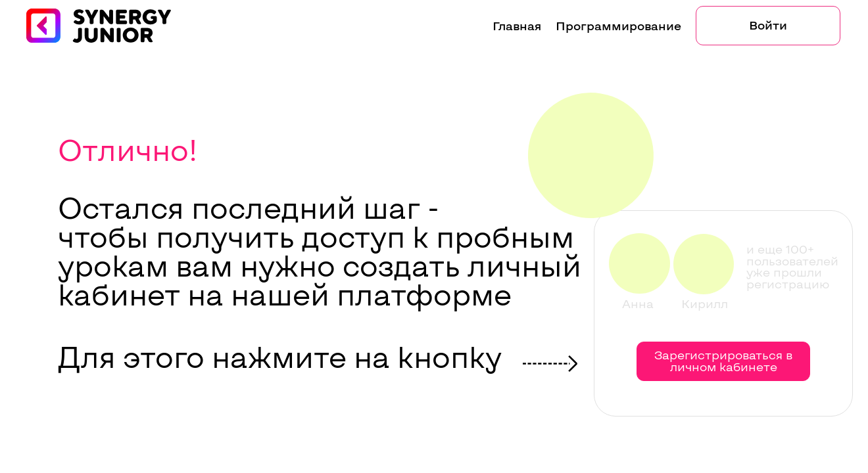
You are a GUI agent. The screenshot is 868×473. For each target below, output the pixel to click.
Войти (768, 25)
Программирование (618, 26)
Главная (517, 26)
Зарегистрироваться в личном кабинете (723, 361)
